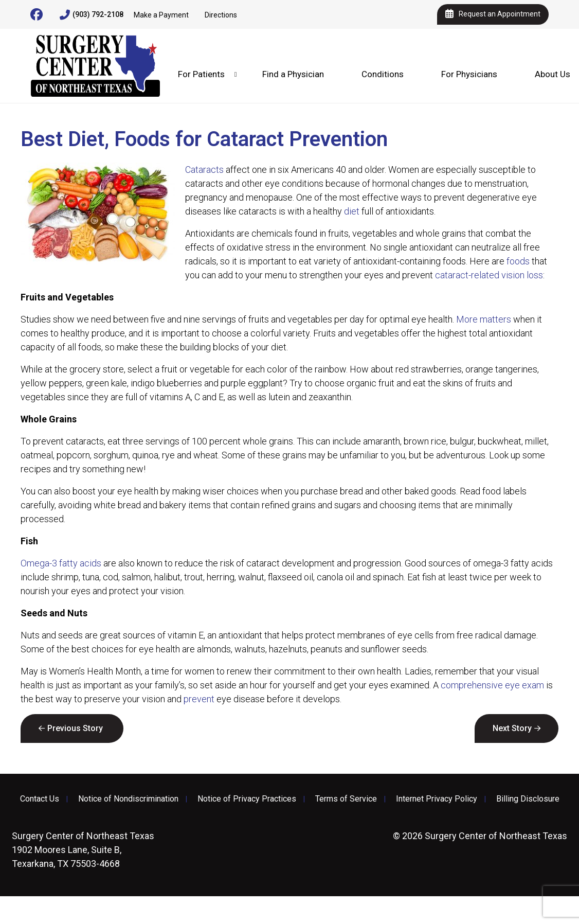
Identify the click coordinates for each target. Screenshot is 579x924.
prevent (199, 699)
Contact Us (40, 799)
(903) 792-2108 (92, 15)
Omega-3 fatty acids (61, 563)
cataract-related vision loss (489, 275)
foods (518, 261)
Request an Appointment (493, 14)
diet (352, 211)
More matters (484, 319)
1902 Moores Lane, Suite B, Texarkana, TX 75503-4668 (83, 850)
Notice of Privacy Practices (247, 799)
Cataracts (204, 170)
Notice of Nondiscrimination (128, 799)
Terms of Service (346, 799)
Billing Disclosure (528, 799)
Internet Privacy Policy (437, 799)
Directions (221, 15)
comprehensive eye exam (492, 685)
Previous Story (75, 728)
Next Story (512, 728)
